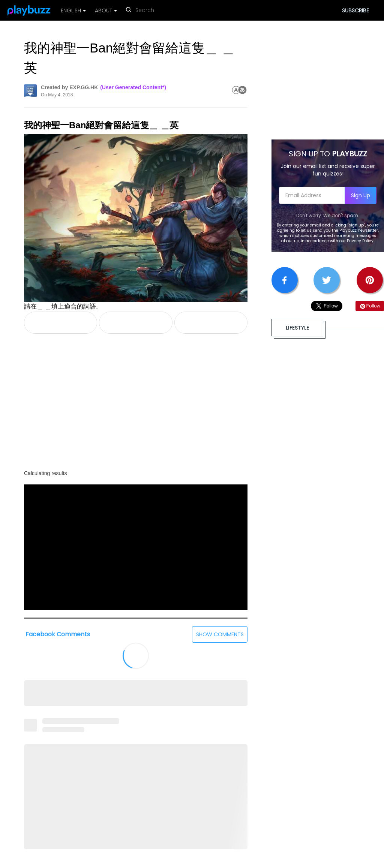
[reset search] (176, 11)
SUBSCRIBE (355, 10)
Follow (370, 306)
